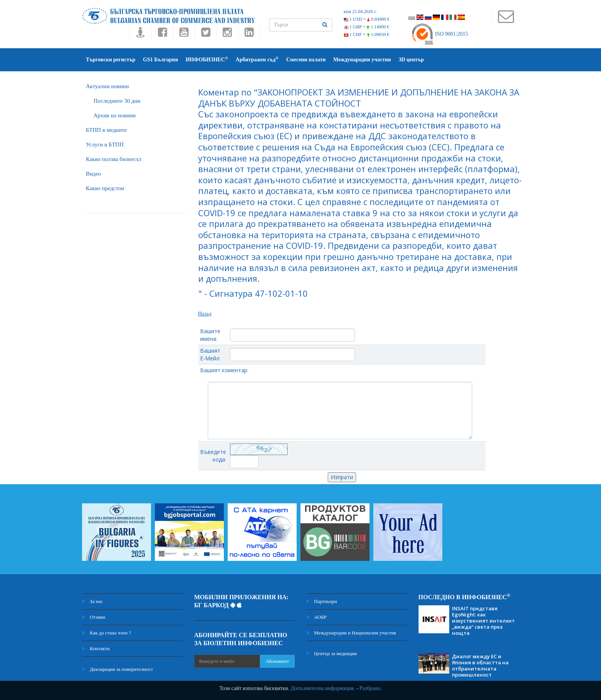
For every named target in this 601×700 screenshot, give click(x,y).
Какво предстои (105, 188)
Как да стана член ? (107, 633)
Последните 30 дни (117, 101)
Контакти (96, 648)
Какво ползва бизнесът (114, 159)
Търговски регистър (111, 60)
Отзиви (94, 617)
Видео (94, 174)
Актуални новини (107, 86)
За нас (92, 601)
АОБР (316, 617)
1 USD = (367, 19)
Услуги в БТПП (105, 145)
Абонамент (277, 661)
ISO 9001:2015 (439, 34)
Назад (205, 314)
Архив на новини (115, 115)
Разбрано (370, 688)
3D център (411, 60)
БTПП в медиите (106, 130)
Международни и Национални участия (351, 633)
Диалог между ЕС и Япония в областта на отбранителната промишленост (480, 665)
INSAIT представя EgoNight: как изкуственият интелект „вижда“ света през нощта (483, 621)
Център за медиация (332, 653)
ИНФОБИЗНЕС (207, 59)
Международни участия (362, 60)
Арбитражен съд (257, 59)
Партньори (322, 601)
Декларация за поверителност (117, 669)
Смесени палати (306, 60)
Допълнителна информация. (323, 688)
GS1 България (160, 60)
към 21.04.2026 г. (360, 12)
